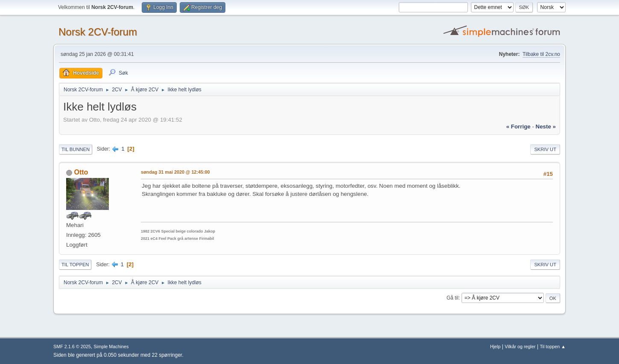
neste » (546, 127)
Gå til (453, 298)
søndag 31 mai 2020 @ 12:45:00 (175, 172)
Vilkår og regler (520, 347)
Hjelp (495, 347)
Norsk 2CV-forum (98, 32)
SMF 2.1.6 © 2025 (72, 347)
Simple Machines (111, 347)
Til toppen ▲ (553, 347)
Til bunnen (76, 149)
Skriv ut (545, 149)
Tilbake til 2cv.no (541, 54)
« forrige (518, 127)
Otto (81, 172)
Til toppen (75, 265)
